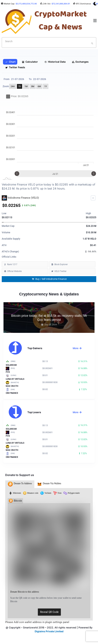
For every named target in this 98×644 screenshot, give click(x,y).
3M (33, 86)
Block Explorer (61, 264)
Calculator (30, 62)
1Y (46, 86)
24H (13, 86)
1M (26, 86)
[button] (95, 21)
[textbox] (43, 41)
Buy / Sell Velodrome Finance (49, 279)
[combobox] (49, 43)
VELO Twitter (60, 271)
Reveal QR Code (49, 612)
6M (39, 86)
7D (20, 86)
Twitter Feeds (15, 67)
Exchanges (80, 62)
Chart (10, 62)
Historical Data (55, 62)
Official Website (14, 271)
